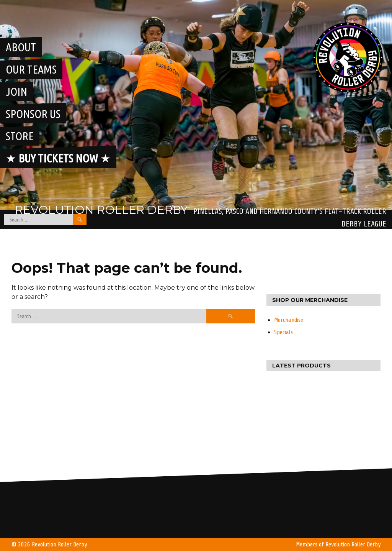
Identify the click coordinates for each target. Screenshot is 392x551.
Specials (283, 332)
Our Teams (31, 69)
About (21, 47)
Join (16, 92)
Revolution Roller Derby (101, 210)
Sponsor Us (33, 114)
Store (20, 136)
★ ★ (58, 158)
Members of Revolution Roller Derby (338, 544)
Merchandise (289, 320)
